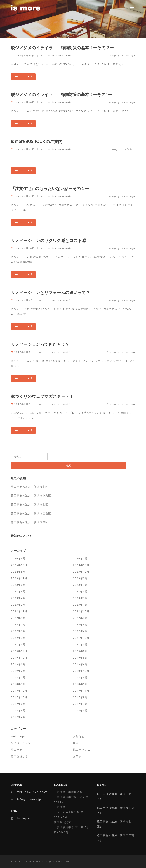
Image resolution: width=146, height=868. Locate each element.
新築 (76, 743)
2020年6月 (80, 651)
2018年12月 (81, 671)
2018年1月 (80, 684)
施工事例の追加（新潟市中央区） (32, 495)
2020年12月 (19, 651)
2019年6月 (18, 664)
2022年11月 (19, 611)
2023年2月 (18, 605)
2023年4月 (18, 598)
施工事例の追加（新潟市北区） (31, 487)
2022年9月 (18, 618)
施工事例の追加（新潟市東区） (31, 522)
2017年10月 (19, 697)
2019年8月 (80, 658)
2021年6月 (18, 644)
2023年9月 (80, 578)
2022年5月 (18, 631)
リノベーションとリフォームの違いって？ (50, 292)
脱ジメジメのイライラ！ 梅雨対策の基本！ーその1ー (61, 94)
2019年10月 (19, 658)
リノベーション (21, 743)
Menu (132, 8)
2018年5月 (18, 677)
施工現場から (20, 756)
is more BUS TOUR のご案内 (36, 141)
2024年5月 (18, 572)
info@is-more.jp (29, 799)
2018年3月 (18, 684)
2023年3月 (80, 598)
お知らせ (130, 149)
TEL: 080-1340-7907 (32, 792)
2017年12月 (19, 691)
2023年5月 (80, 591)
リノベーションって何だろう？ (40, 344)
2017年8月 (18, 704)
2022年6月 (80, 625)
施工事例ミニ (82, 750)
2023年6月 (18, 591)
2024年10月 (81, 565)
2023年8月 (18, 585)
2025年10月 (19, 565)
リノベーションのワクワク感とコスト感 (48, 240)
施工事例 (17, 750)
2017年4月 (18, 717)
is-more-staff (62, 55)
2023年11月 (19, 578)
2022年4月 (80, 631)
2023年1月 (80, 605)
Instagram (25, 818)
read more (23, 76)
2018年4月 (80, 677)
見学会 (77, 756)
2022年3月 (18, 638)
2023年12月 (81, 572)
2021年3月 (80, 644)
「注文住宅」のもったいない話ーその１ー (50, 188)
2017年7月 (80, 704)
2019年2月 (18, 671)
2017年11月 (81, 691)
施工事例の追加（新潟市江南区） (32, 513)
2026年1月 (80, 558)
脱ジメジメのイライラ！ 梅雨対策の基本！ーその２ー (62, 48)
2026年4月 (18, 558)
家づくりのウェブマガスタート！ (42, 396)
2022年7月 (18, 625)
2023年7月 (80, 585)
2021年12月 (81, 638)
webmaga (128, 55)
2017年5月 (80, 710)
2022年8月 (80, 618)
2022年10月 (81, 611)
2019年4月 (80, 664)
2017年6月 (18, 710)
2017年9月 (80, 697)
